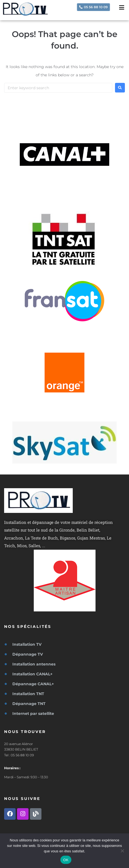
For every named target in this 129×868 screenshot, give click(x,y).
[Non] (122, 851)
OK (66, 860)
